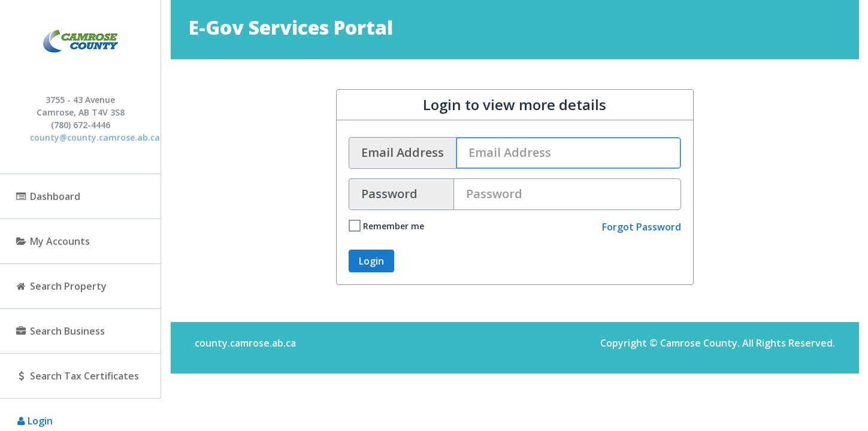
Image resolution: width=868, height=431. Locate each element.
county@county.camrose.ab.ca (95, 137)
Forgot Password (642, 227)
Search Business (60, 331)
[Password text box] (567, 194)
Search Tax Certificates (77, 376)
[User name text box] (568, 153)
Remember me (386, 226)
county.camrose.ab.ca (245, 343)
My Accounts (52, 241)
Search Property (61, 286)
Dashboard (48, 196)
